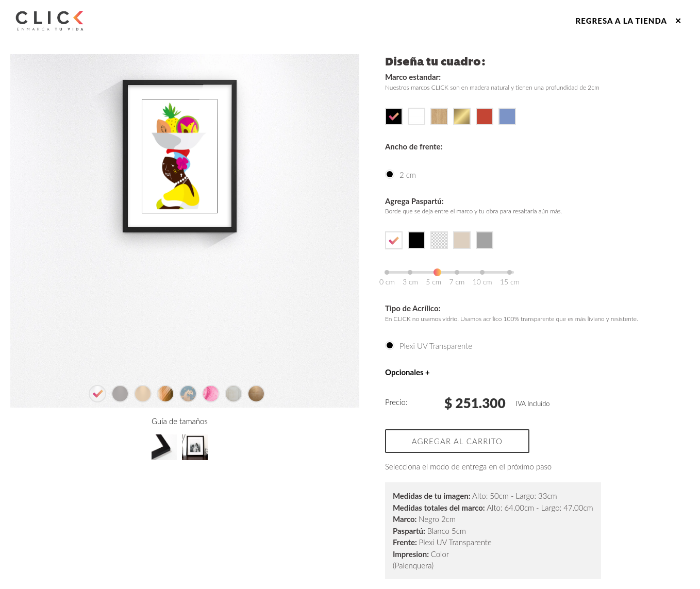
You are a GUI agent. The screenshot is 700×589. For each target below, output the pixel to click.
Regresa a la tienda (629, 21)
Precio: (396, 402)
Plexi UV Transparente (436, 346)
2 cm (408, 175)
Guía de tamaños (180, 490)
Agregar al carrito (457, 441)
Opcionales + (407, 372)
